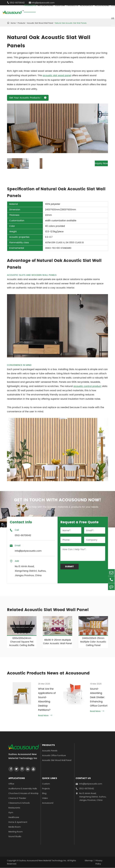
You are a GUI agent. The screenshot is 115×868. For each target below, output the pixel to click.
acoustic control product (87, 386)
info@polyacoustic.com (89, 784)
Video (45, 798)
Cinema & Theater (17, 798)
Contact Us (83, 778)
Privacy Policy (99, 862)
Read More (44, 716)
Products (21, 23)
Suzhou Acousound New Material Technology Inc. (43, 861)
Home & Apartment (18, 822)
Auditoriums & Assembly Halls (23, 789)
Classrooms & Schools (19, 803)
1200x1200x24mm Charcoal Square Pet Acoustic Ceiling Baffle (22, 642)
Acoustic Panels (50, 751)
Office (11, 784)
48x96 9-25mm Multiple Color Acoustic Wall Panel (57, 642)
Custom (46, 784)
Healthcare (14, 818)
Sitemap (89, 861)
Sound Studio (15, 837)
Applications (17, 778)
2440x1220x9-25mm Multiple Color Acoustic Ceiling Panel (93, 642)
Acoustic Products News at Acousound (50, 673)
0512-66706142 (85, 789)
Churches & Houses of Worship (23, 794)
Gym (11, 813)
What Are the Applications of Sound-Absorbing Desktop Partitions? (46, 700)
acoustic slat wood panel (57, 76)
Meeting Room (16, 832)
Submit (69, 567)
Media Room (15, 827)
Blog (44, 794)
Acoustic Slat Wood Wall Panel (57, 760)
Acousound (48, 803)
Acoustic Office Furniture (54, 756)
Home (13, 23)
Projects (46, 789)
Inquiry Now (96, 163)
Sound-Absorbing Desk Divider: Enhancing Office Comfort (98, 698)
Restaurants (14, 808)
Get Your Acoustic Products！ (28, 98)
